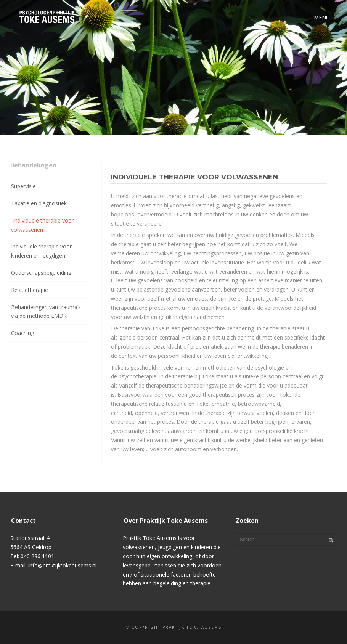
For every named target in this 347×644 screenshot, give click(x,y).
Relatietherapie (30, 290)
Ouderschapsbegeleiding (41, 273)
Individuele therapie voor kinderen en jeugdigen (41, 251)
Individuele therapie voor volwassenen (42, 225)
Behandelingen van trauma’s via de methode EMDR (46, 312)
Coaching (22, 333)
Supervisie (23, 186)
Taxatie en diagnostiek (39, 203)
